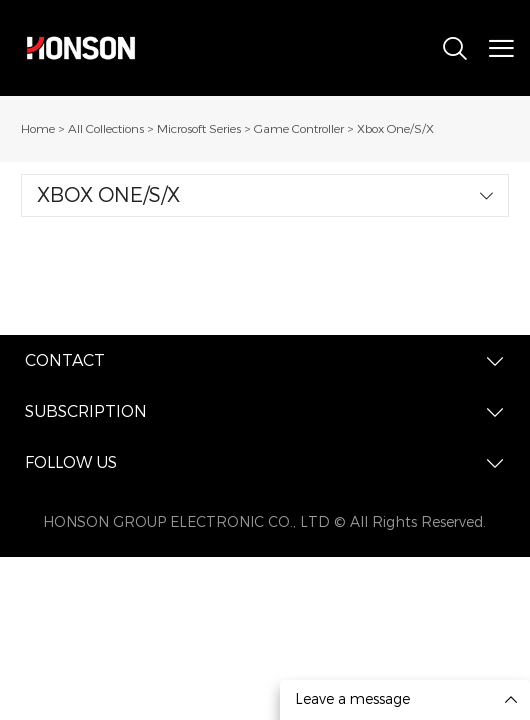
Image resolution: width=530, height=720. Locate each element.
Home (38, 129)
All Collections (106, 129)
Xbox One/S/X (395, 129)
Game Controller (299, 129)
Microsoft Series (199, 129)
